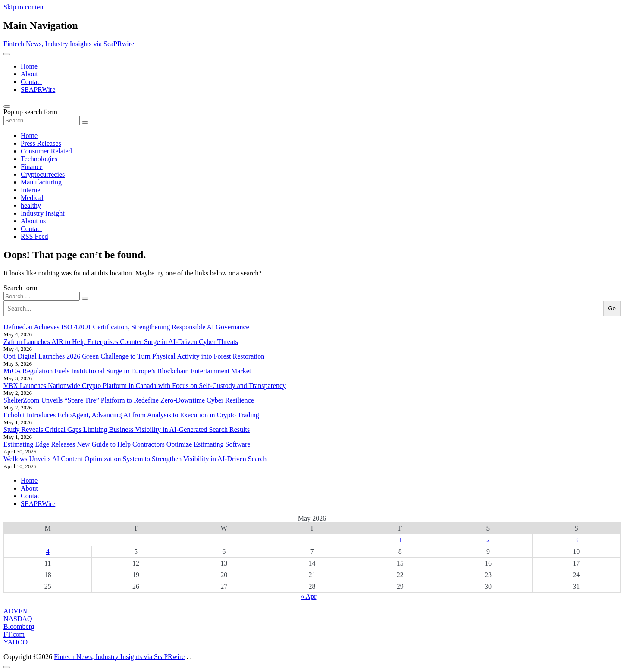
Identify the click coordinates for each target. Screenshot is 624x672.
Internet (31, 190)
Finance (32, 167)
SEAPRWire (38, 89)
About (29, 74)
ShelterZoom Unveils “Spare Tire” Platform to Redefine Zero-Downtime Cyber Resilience (129, 400)
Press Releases (41, 143)
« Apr (309, 596)
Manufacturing (41, 182)
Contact (31, 82)
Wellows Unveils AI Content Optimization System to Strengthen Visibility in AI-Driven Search (135, 459)
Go (612, 308)
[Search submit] (85, 122)
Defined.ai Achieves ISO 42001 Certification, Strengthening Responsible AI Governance (126, 327)
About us (33, 221)
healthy (31, 205)
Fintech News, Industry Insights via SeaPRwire (69, 44)
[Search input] (42, 120)
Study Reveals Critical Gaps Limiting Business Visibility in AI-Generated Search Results (127, 430)
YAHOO (16, 642)
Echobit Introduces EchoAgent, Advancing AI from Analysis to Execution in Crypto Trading (131, 415)
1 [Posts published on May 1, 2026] (400, 540)
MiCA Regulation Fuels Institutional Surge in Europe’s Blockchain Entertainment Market (127, 371)
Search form (20, 288)
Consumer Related (46, 151)
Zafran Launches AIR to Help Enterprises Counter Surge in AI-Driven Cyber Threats (121, 342)
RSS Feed (34, 236)
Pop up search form (30, 112)
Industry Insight (43, 213)
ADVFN (15, 611)
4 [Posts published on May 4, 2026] (48, 552)
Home (29, 66)
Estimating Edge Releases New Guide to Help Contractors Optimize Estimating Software (127, 444)
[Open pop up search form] (7, 106)
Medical (32, 198)
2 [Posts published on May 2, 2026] (488, 540)
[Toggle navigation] (7, 54)
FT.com (14, 634)
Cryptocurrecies (43, 174)
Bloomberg (19, 627)
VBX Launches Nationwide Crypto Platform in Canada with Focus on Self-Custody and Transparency (145, 386)
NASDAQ (18, 619)
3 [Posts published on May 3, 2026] (576, 540)
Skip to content (24, 7)
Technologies (39, 159)
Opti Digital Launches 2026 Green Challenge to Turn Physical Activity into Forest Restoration (134, 356)
